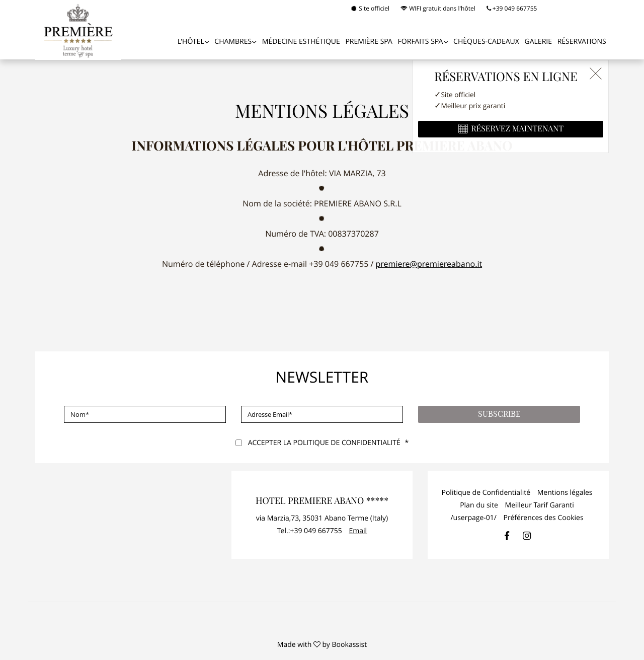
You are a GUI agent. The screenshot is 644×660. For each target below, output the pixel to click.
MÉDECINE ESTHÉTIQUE (301, 42)
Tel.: (310, 531)
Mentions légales (565, 493)
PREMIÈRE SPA (369, 42)
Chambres (233, 42)
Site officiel (370, 9)
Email (358, 531)
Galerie (538, 42)
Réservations (582, 42)
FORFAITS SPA (421, 42)
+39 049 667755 (512, 9)
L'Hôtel (191, 42)
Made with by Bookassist (322, 645)
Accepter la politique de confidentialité (324, 443)
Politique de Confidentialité (486, 493)
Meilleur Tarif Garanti (540, 505)
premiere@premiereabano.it (429, 264)
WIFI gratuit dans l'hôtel (438, 9)
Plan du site (479, 505)
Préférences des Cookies (544, 518)
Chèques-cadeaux (486, 42)
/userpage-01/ (473, 518)
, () (322, 518)
